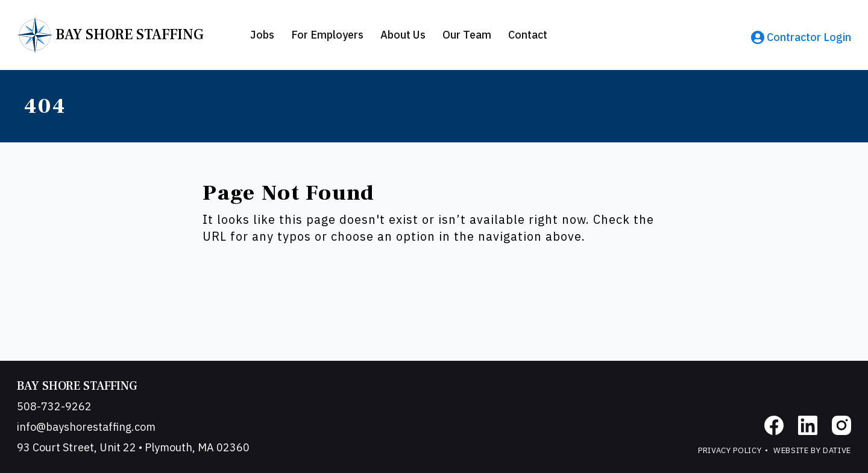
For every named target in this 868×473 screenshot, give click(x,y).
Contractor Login (801, 37)
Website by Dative (812, 450)
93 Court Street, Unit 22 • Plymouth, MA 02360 (133, 447)
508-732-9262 (54, 406)
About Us (403, 35)
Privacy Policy (730, 450)
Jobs (262, 35)
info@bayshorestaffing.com (86, 427)
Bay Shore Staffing (77, 386)
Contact (528, 35)
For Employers (327, 35)
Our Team (467, 35)
